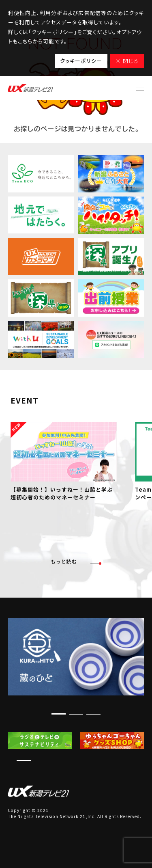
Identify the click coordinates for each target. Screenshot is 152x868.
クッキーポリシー (81, 61)
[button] (59, 714)
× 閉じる (127, 61)
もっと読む (76, 562)
